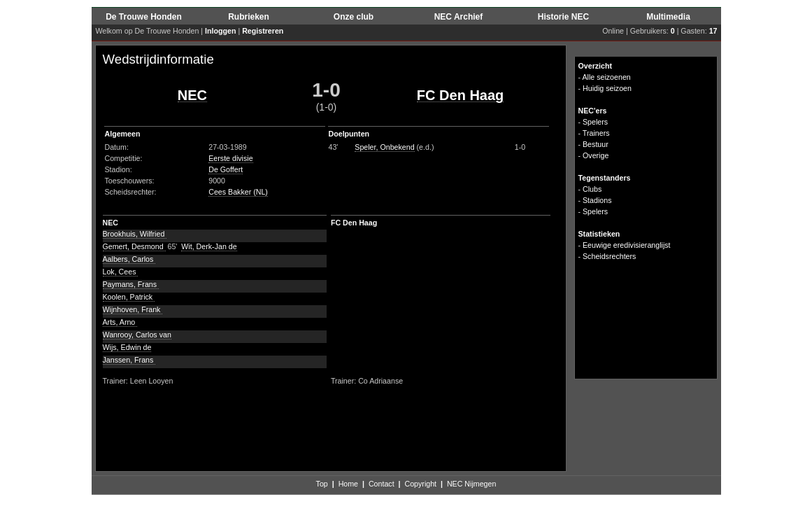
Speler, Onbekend (384, 147)
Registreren (263, 31)
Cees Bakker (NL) (238, 192)
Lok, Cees (121, 272)
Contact (382, 484)
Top (322, 484)
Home (348, 484)
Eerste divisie (230, 158)
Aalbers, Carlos (129, 259)
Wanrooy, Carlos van (137, 335)
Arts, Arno (120, 322)
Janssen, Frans (129, 360)
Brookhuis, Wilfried (135, 234)
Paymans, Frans (131, 284)
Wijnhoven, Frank (133, 309)
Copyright (420, 484)
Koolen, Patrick (129, 297)
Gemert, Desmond (134, 246)
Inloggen (220, 31)
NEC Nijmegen (471, 484)
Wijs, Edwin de (127, 347)
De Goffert (226, 169)
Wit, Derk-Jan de (209, 246)
